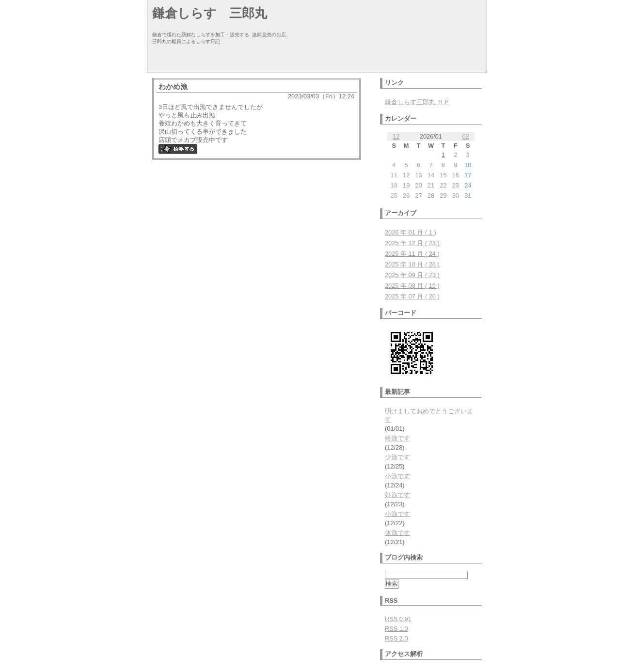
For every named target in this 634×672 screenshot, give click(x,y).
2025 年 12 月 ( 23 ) (412, 243)
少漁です (397, 457)
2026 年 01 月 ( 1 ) (411, 232)
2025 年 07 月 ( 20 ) (412, 296)
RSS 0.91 (398, 619)
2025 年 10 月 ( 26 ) (412, 264)
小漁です (397, 476)
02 (465, 136)
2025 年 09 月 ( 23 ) (412, 275)
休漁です (397, 533)
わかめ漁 (173, 86)
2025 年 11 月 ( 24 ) (412, 254)
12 (396, 136)
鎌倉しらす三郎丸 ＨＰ (417, 102)
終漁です (397, 438)
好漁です (397, 495)
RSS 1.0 (396, 629)
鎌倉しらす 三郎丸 (210, 13)
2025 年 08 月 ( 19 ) (412, 286)
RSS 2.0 (396, 638)
